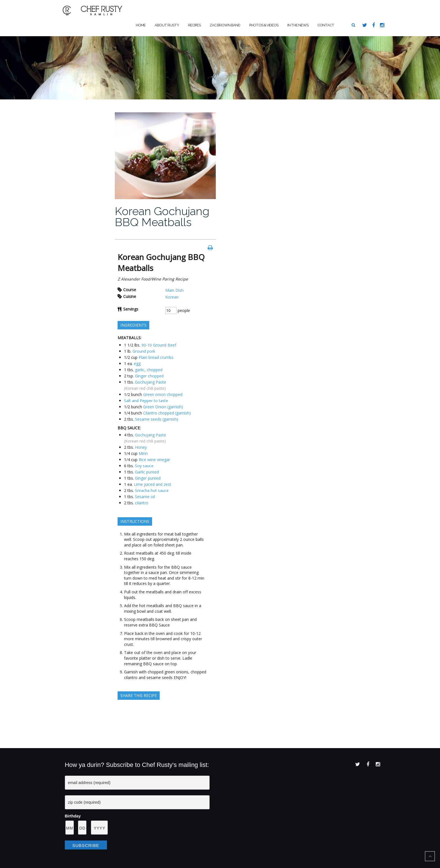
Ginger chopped (149, 376)
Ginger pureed (148, 478)
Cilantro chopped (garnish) (167, 413)
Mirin (143, 453)
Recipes (194, 25)
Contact (326, 25)
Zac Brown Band (225, 25)
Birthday (73, 816)
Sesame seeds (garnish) (157, 419)
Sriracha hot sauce (152, 490)
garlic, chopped (149, 370)
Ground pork (144, 351)
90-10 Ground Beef (159, 345)
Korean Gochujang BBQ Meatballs (162, 217)
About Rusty (167, 25)
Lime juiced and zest (153, 484)
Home (141, 25)
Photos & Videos (264, 25)
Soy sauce (144, 466)
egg (137, 364)
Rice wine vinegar (154, 460)
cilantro (142, 503)
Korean (172, 297)
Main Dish (174, 290)
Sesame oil (145, 497)
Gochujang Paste (151, 382)
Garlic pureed (147, 472)
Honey (141, 447)
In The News (298, 25)
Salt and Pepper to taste (146, 401)
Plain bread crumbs (156, 357)
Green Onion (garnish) (163, 407)
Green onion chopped (163, 394)
